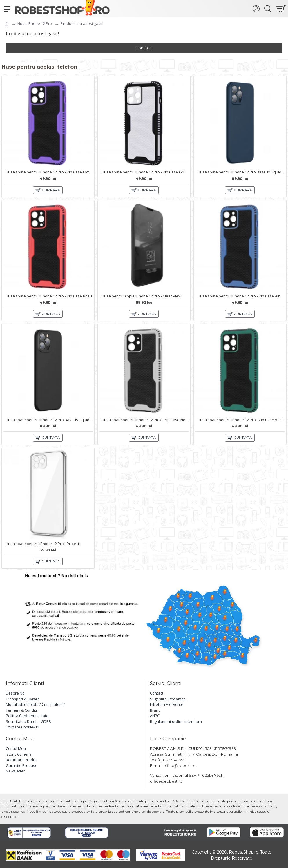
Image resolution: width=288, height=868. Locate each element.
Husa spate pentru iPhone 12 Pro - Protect (42, 543)
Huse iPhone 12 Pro (35, 23)
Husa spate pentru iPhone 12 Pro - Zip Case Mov (48, 172)
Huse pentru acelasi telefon (39, 66)
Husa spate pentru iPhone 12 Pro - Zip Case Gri (143, 172)
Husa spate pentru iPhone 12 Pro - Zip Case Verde (241, 420)
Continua (144, 48)
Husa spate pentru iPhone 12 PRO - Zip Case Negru (145, 420)
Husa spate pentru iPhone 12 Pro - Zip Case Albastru (241, 296)
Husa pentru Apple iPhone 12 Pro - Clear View (141, 296)
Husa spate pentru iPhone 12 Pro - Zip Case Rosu (49, 296)
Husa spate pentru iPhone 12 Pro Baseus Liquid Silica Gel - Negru (49, 420)
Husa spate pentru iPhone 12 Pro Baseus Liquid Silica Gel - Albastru (241, 172)
